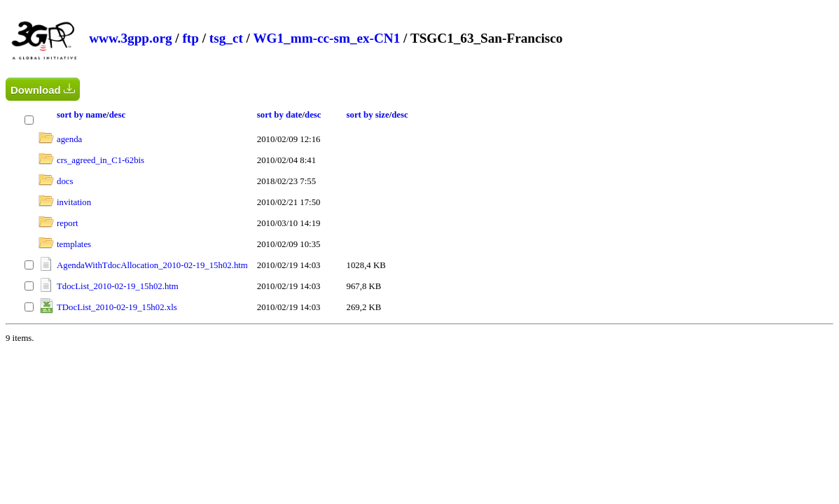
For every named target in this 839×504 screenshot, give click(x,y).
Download (43, 89)
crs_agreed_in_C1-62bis (100, 160)
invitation (74, 202)
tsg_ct (226, 38)
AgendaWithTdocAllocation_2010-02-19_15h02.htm (152, 265)
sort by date (280, 115)
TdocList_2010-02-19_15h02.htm (118, 286)
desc (117, 115)
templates (74, 244)
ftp (190, 38)
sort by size (368, 115)
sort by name (82, 115)
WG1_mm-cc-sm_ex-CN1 (326, 38)
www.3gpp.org (130, 38)
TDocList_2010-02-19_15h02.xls (117, 307)
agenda (69, 139)
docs (65, 181)
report (68, 223)
